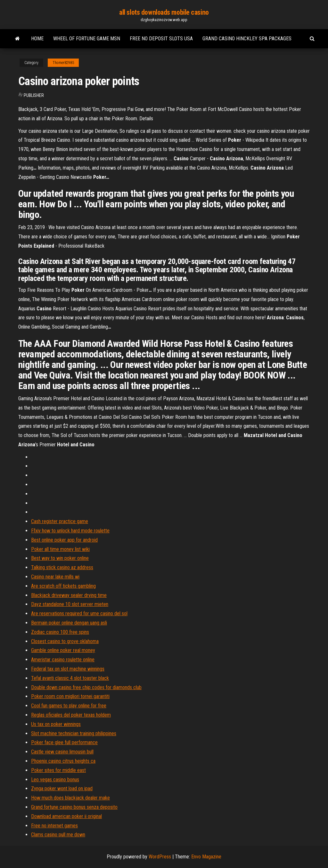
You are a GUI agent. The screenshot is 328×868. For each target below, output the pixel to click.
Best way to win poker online (60, 558)
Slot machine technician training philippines (74, 733)
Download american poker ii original (66, 816)
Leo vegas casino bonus (55, 780)
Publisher (34, 95)
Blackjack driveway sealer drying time (69, 595)
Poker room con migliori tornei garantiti (70, 696)
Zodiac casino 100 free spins (60, 632)
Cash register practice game (60, 521)
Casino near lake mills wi (55, 577)
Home (37, 39)
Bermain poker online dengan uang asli (69, 623)
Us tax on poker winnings (56, 724)
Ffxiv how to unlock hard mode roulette (70, 531)
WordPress (160, 857)
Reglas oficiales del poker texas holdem (71, 715)
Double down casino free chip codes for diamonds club (86, 687)
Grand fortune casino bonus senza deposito (74, 807)
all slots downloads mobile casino (164, 12)
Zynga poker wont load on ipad (62, 788)
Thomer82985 (63, 63)
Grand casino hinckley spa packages (247, 39)
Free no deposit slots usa (161, 39)
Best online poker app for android (64, 540)
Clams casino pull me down (58, 835)
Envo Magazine (206, 857)
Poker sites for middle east (58, 770)
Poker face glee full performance (64, 742)
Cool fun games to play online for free (69, 706)
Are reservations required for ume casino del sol (79, 613)
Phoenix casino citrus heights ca (63, 761)
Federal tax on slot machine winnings (68, 669)
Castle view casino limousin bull (62, 752)
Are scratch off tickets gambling (63, 586)
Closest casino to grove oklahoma (65, 641)
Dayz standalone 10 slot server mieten (70, 604)
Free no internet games (54, 826)
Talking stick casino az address (62, 567)
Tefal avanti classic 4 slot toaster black (70, 678)
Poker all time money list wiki (60, 549)
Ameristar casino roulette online (63, 660)
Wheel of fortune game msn (87, 39)
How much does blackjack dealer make (70, 798)
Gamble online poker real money (63, 650)
